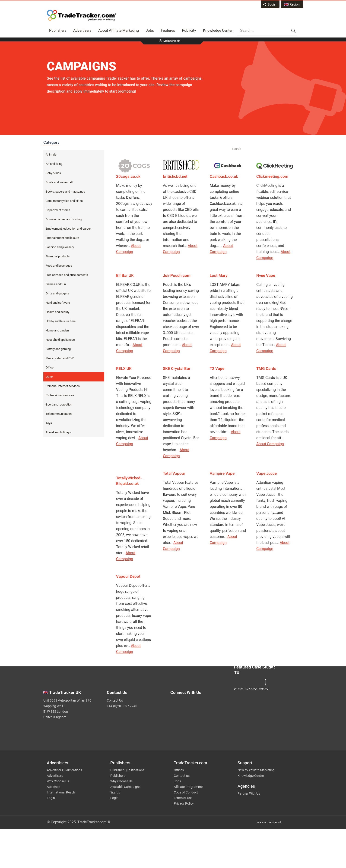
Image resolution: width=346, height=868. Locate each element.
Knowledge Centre (251, 776)
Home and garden (57, 330)
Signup (115, 792)
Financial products (58, 256)
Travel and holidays (58, 432)
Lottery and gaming (58, 349)
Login (51, 798)
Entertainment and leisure (62, 238)
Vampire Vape (222, 473)
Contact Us (115, 700)
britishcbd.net (175, 176)
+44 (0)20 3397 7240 (122, 706)
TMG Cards (266, 368)
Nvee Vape (266, 275)
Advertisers (82, 30)
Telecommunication (59, 414)
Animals (51, 155)
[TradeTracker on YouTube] (201, 731)
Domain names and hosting (64, 219)
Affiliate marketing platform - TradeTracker (82, 15)
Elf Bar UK (125, 275)
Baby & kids (53, 173)
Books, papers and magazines (65, 192)
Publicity (189, 30)
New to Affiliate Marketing (256, 770)
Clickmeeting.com (272, 176)
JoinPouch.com (177, 275)
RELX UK (124, 368)
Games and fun (56, 284)
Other (49, 377)
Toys (49, 423)
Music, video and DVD (60, 358)
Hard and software (58, 303)
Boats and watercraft (59, 182)
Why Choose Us (58, 781)
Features (168, 30)
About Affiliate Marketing (119, 30)
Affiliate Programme (188, 787)
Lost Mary (219, 275)
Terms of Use (183, 798)
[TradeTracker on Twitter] (199, 705)
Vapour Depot (128, 576)
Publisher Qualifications (127, 770)
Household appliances (60, 340)
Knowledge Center (218, 30)
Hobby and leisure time (61, 321)
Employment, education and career (68, 229)
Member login (172, 41)
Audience (53, 787)
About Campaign (270, 444)
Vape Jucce (267, 473)
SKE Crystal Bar (177, 368)
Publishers (58, 30)
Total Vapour (174, 473)
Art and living (54, 164)
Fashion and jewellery (60, 247)
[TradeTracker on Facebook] (199, 715)
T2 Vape (217, 368)
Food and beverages (59, 266)
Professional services (60, 395)
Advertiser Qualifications (64, 770)
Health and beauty (57, 312)
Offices (179, 770)
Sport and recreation (59, 404)
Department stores (58, 210)
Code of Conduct (186, 792)
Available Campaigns (125, 787)
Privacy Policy (184, 803)
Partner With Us (249, 793)
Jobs (150, 30)
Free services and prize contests (67, 275)
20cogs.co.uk (128, 176)
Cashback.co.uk (224, 176)
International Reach (61, 792)
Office (50, 367)
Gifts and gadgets (57, 293)
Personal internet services (63, 386)
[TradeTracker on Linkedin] (199, 724)
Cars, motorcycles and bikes (64, 201)
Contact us (182, 776)
